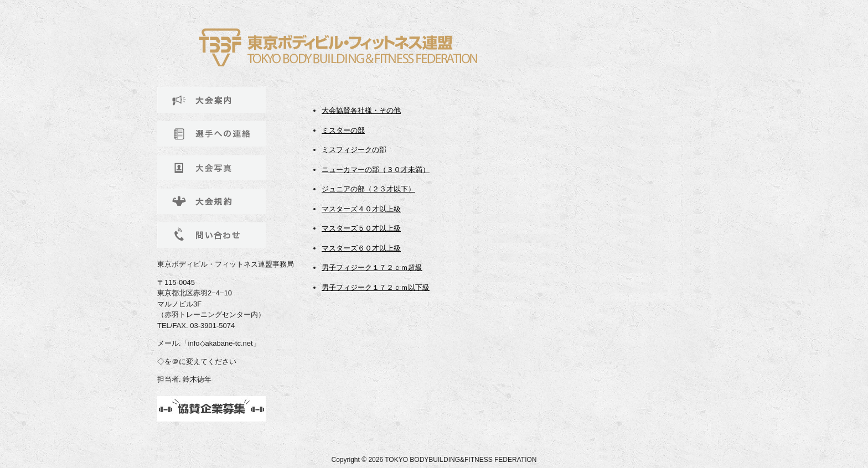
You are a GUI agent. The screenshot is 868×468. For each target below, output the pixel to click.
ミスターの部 (343, 130)
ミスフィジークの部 (354, 150)
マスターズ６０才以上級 (361, 248)
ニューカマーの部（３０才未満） (376, 170)
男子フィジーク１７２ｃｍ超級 (372, 267)
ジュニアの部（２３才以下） (368, 189)
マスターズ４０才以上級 (361, 209)
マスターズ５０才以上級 (361, 228)
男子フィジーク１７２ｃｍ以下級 (376, 287)
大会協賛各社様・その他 (361, 110)
